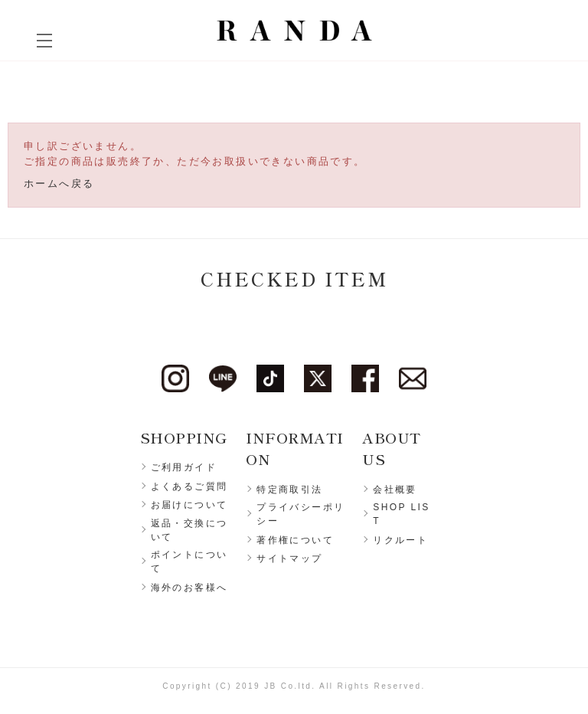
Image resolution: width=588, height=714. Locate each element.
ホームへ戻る (59, 183)
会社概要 (395, 490)
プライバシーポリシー (301, 514)
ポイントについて (189, 562)
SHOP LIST (401, 514)
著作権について (295, 540)
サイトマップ (289, 558)
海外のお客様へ (189, 588)
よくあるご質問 (189, 486)
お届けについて (189, 505)
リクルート (400, 540)
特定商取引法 (289, 490)
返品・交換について (189, 530)
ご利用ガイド (184, 467)
